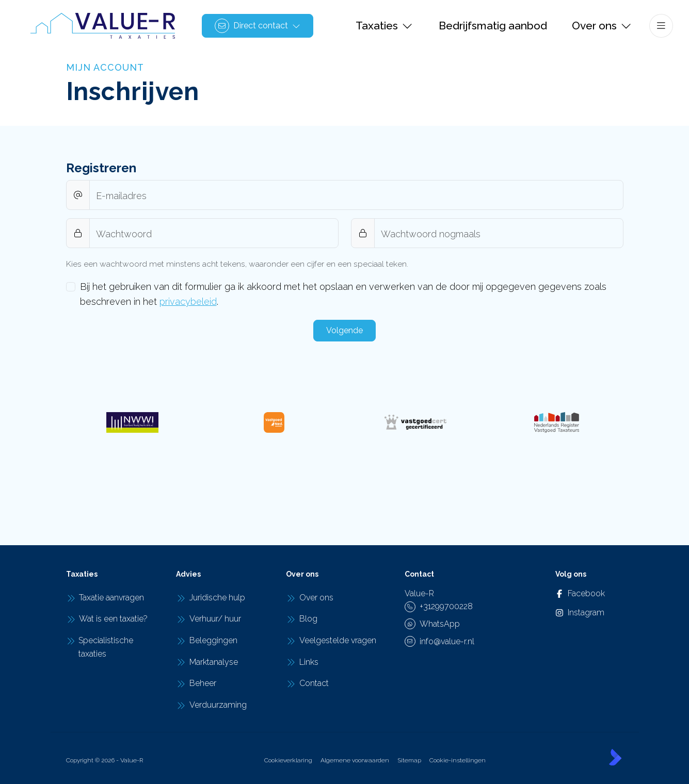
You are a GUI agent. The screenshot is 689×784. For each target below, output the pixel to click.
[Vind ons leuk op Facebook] (566, 594)
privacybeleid (188, 301)
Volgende (344, 330)
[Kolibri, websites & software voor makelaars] (615, 757)
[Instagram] (566, 613)
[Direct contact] (258, 26)
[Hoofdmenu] (661, 26)
